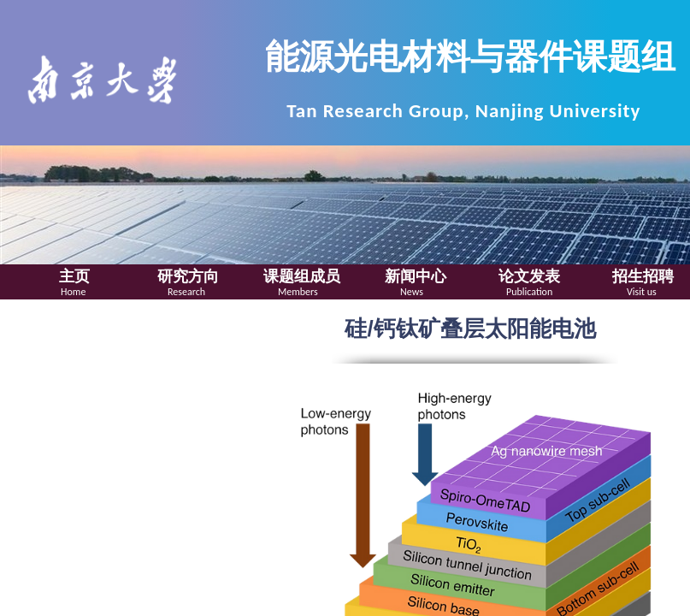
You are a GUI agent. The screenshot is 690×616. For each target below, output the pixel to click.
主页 (74, 276)
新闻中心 (416, 276)
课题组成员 (302, 276)
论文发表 (529, 276)
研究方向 (188, 276)
